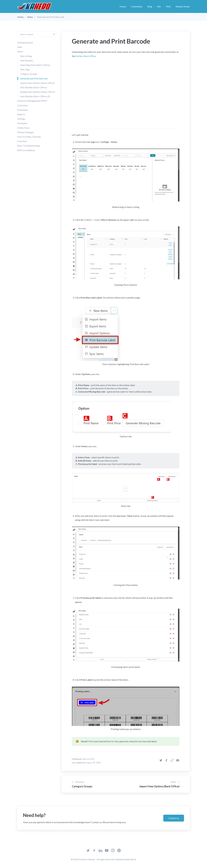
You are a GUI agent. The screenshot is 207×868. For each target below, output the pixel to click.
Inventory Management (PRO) (32, 101)
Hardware (22, 123)
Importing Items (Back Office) (35, 65)
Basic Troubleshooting (28, 146)
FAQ (168, 6)
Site (159, 6)
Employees (23, 110)
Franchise (22, 141)
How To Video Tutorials (29, 137)
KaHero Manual (87, 859)
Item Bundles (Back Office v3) (35, 96)
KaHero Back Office (86, 56)
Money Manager (26, 132)
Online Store (23, 128)
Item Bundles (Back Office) (34, 87)
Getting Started (25, 42)
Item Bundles (27, 60)
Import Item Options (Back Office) (37, 83)
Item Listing (26, 56)
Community (137, 6)
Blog (150, 6)
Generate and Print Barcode (34, 78)
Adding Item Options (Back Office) (37, 92)
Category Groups (29, 74)
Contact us (174, 818)
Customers (23, 105)
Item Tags (25, 69)
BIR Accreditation (26, 150)
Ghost (133, 859)
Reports (21, 114)
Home (123, 6)
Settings (21, 119)
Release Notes (183, 6)
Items (30, 17)
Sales (20, 47)
